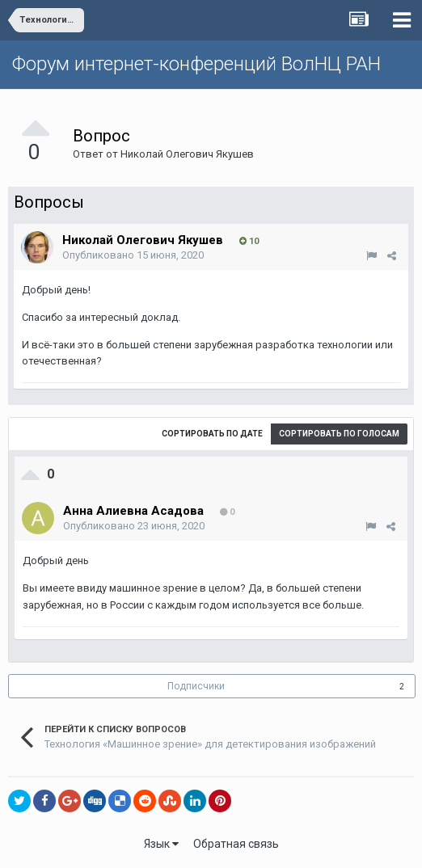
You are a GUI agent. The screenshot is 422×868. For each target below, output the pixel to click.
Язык (161, 844)
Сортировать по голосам (339, 434)
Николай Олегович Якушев (187, 154)
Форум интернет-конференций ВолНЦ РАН (196, 64)
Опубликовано (133, 255)
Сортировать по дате (212, 434)
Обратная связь (236, 844)
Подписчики (196, 686)
